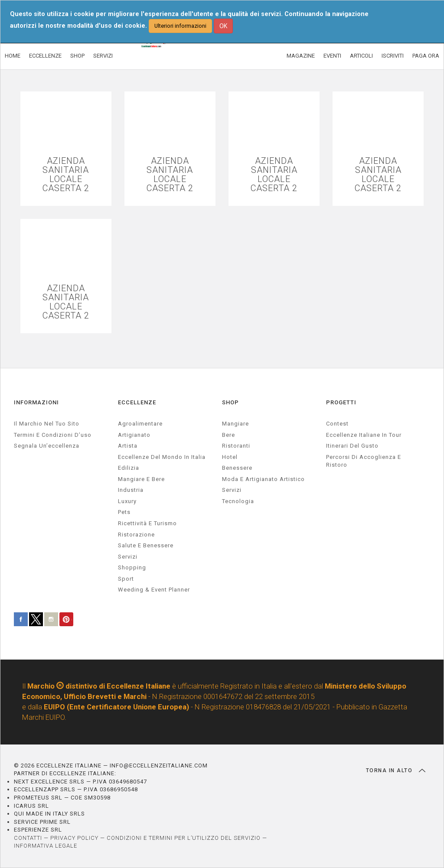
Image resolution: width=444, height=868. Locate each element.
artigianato (134, 435)
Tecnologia (238, 501)
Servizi (232, 490)
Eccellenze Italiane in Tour (364, 435)
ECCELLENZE (45, 56)
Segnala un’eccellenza (47, 446)
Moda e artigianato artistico (263, 479)
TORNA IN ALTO (396, 770)
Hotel (230, 457)
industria (131, 490)
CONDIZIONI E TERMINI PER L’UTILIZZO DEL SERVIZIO (184, 838)
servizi (128, 557)
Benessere (237, 468)
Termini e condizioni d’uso (53, 435)
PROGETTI (341, 402)
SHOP (77, 56)
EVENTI (332, 56)
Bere (229, 435)
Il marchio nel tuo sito (47, 424)
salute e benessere (146, 545)
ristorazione (136, 535)
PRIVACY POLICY (74, 838)
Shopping (132, 567)
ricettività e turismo (147, 523)
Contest (337, 424)
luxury (127, 501)
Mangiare (235, 424)
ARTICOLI (361, 56)
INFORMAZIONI (36, 402)
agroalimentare (140, 424)
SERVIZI (103, 56)
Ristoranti (236, 446)
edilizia (129, 468)
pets (124, 512)
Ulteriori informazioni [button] (180, 26)
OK (223, 26)
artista (128, 446)
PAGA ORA (426, 56)
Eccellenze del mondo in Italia (162, 457)
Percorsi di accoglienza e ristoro (364, 461)
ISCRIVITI (393, 56)
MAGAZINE (301, 56)
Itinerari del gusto (352, 446)
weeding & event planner (154, 590)
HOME (13, 56)
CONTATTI (28, 838)
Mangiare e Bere (141, 479)
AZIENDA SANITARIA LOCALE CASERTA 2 (66, 175)
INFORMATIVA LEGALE (46, 846)
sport (126, 579)
